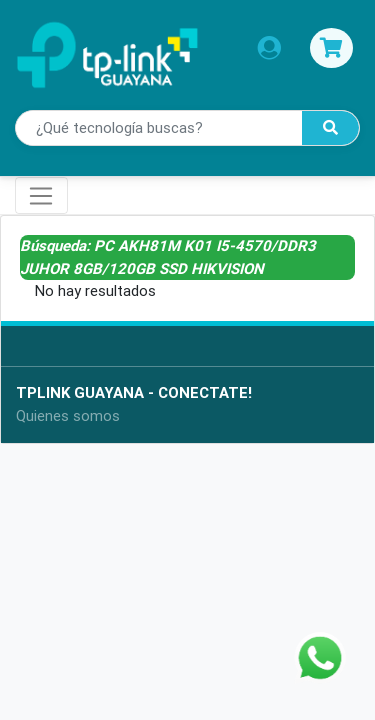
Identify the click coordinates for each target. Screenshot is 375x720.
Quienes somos (68, 415)
